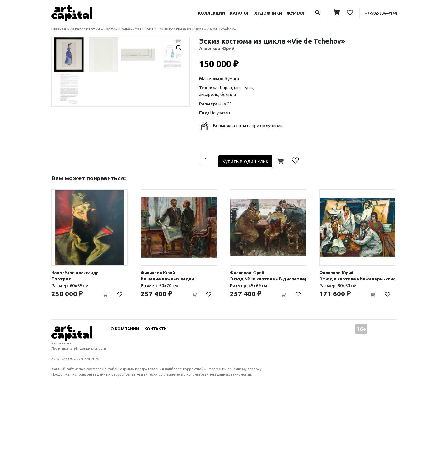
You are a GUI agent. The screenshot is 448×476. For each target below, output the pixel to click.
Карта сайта (61, 420)
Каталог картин (85, 29)
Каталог (240, 13)
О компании (125, 406)
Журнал (296, 13)
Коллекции (212, 13)
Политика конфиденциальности (79, 426)
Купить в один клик (245, 238)
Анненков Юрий (217, 49)
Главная (59, 29)
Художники (268, 13)
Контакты (156, 406)
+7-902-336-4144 (381, 13)
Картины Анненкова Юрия (128, 29)
